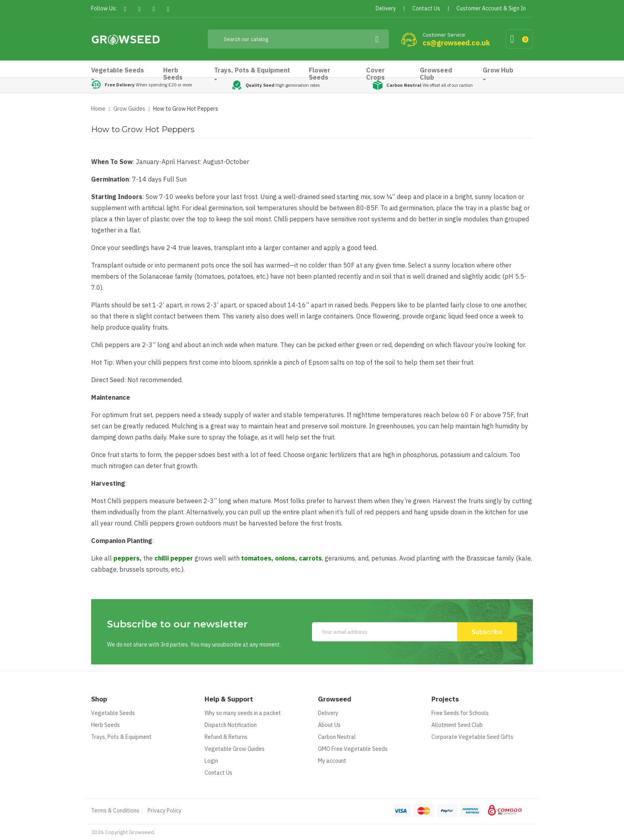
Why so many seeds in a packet (243, 713)
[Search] (298, 39)
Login (211, 761)
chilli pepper (174, 558)
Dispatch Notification (231, 725)
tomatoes (256, 558)
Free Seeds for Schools (460, 713)
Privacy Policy (165, 811)
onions (285, 558)
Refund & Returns (226, 737)
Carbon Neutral (337, 737)
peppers (127, 558)
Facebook (125, 9)
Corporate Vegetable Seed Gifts (472, 737)
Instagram (168, 9)
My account (332, 761)
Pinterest (154, 9)
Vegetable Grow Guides (235, 749)
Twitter (139, 9)
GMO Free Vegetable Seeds (353, 749)
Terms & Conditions (115, 811)
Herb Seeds (105, 725)
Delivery (328, 713)
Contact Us (218, 773)
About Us (329, 725)
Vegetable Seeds (113, 713)
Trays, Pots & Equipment (121, 737)
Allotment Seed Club (457, 725)
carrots (310, 558)
